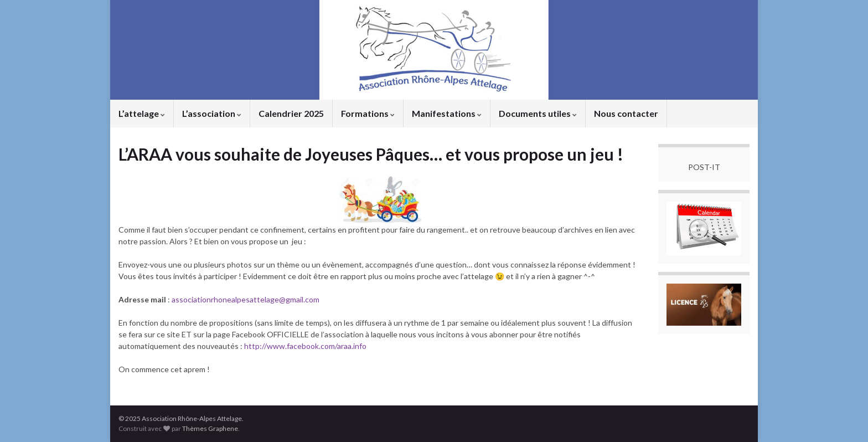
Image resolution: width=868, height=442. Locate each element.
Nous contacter (626, 113)
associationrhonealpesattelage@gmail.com (246, 299)
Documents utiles (538, 113)
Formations (368, 113)
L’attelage (142, 113)
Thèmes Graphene (210, 428)
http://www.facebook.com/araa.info (305, 346)
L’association (212, 113)
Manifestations (447, 113)
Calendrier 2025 (291, 113)
